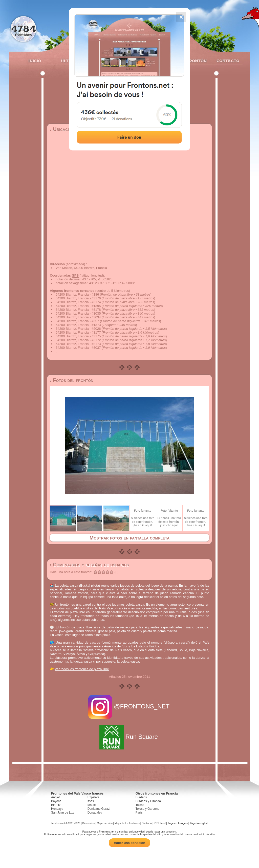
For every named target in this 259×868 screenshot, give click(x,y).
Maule (92, 805)
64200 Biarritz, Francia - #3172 (78, 340)
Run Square (129, 737)
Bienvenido (88, 823)
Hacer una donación (129, 843)
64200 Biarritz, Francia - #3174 (78, 302)
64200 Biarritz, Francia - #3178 (78, 310)
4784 (23, 28)
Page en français (178, 823)
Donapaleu (95, 813)
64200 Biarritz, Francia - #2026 (78, 329)
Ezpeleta (93, 797)
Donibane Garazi (99, 809)
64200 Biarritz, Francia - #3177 (78, 332)
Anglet (55, 797)
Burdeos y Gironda (148, 801)
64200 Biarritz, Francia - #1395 (78, 306)
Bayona (56, 801)
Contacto (226, 61)
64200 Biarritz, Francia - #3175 (78, 336)
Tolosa (140, 805)
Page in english (199, 823)
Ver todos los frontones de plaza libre (82, 669)
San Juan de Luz (62, 813)
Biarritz (56, 805)
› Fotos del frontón (72, 380)
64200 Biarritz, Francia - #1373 (78, 325)
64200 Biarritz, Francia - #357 (77, 321)
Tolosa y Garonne (147, 809)
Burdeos (141, 797)
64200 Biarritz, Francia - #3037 (78, 348)
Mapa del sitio (105, 823)
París (139, 813)
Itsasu (92, 801)
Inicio (35, 61)
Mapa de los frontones (127, 823)
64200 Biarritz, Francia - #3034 (78, 317)
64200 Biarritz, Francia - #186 (77, 294)
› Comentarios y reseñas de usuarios (89, 565)
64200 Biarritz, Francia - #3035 (78, 313)
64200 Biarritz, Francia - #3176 (78, 298)
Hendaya (57, 809)
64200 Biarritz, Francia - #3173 (78, 344)
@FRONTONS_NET (130, 706)
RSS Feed (160, 823)
